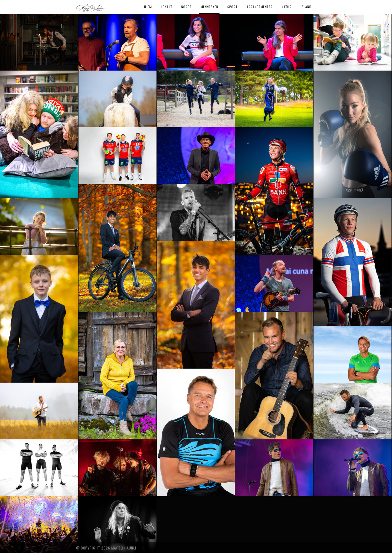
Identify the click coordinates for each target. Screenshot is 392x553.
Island (306, 7)
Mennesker (209, 7)
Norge (186, 7)
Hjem (148, 7)
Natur (286, 7)
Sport (232, 7)
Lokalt (166, 7)
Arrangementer (259, 7)
